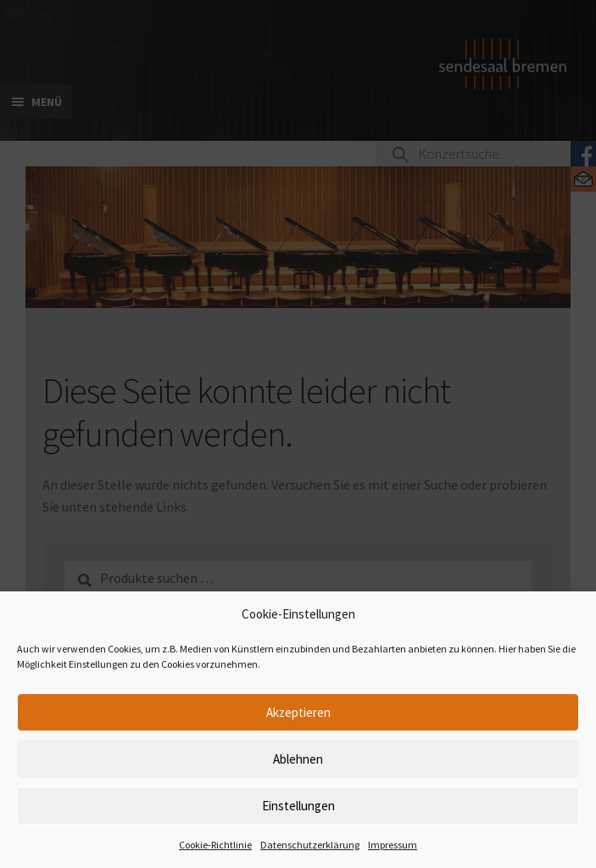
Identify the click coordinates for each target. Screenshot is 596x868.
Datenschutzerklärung (310, 845)
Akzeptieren (298, 712)
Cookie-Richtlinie (215, 845)
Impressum (393, 845)
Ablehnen (298, 759)
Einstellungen (298, 806)
